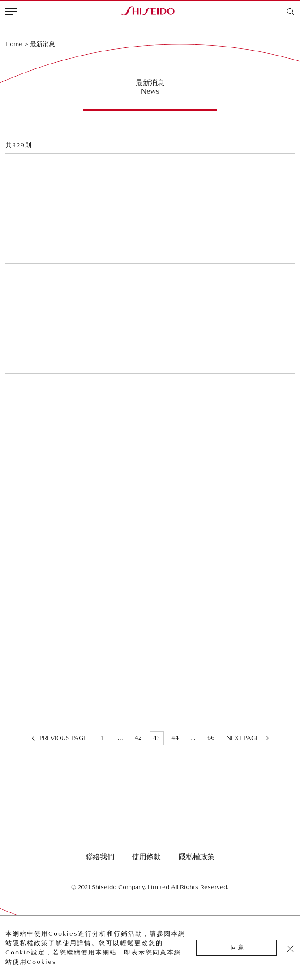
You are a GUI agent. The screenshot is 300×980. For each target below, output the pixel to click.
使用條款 (146, 857)
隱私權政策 (197, 857)
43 (156, 738)
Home (14, 44)
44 (175, 738)
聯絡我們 (100, 857)
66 (211, 738)
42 (138, 738)
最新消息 (43, 44)
